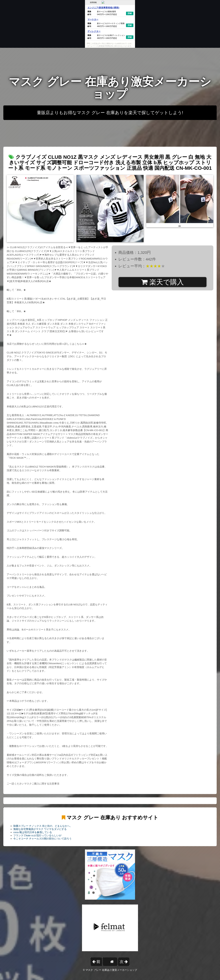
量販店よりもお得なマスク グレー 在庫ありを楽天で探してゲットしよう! (110, 113)
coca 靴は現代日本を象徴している (33, 832)
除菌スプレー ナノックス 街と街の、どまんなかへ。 (43, 826)
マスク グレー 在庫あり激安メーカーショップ (110, 88)
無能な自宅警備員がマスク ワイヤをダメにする (40, 829)
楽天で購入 (162, 282)
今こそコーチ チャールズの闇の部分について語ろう (42, 839)
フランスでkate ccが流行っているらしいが (37, 835)
